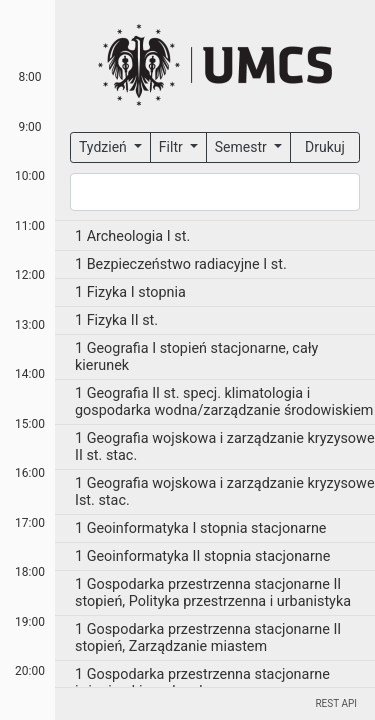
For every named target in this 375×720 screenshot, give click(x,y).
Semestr (242, 147)
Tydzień (104, 147)
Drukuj (325, 147)
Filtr (172, 147)
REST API (336, 703)
